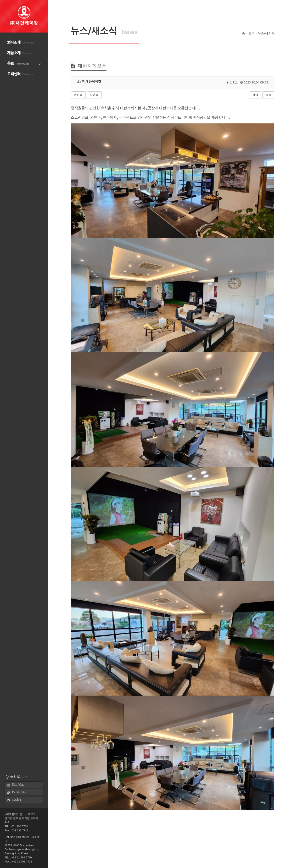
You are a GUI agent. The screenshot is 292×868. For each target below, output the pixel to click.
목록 (268, 95)
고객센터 (21, 74)
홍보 (18, 64)
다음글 (94, 95)
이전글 (78, 95)
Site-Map (18, 785)
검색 (255, 95)
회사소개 (21, 42)
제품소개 (20, 53)
